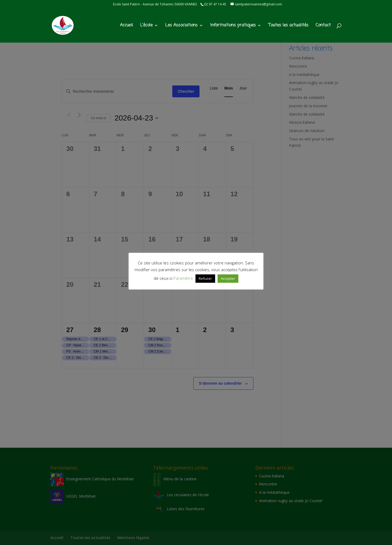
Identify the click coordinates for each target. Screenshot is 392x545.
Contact (323, 26)
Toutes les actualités (288, 26)
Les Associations (181, 26)
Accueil (126, 26)
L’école (146, 26)
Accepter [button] (228, 278)
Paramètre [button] (183, 278)
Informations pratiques (233, 26)
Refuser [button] (205, 278)
